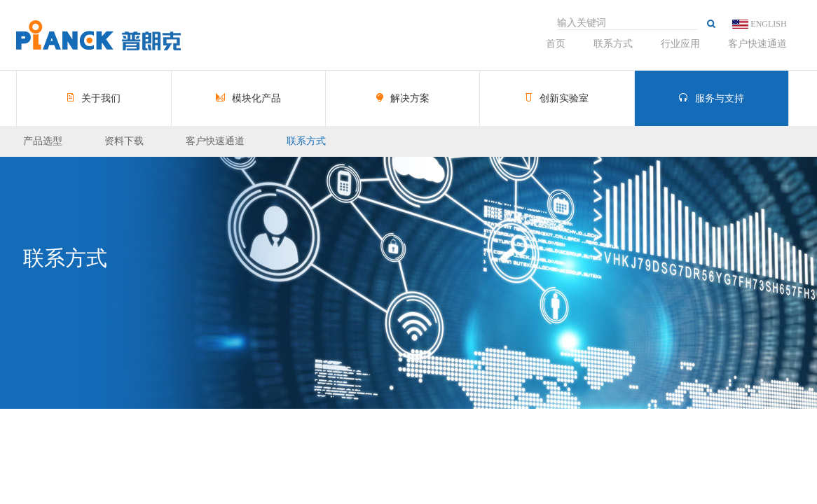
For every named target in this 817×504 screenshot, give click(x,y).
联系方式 (613, 44)
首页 (556, 44)
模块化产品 (249, 98)
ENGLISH (768, 24)
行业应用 (680, 44)
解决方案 (403, 98)
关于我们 (94, 98)
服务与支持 (712, 98)
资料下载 (124, 141)
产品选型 (43, 141)
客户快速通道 (757, 44)
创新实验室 (557, 98)
